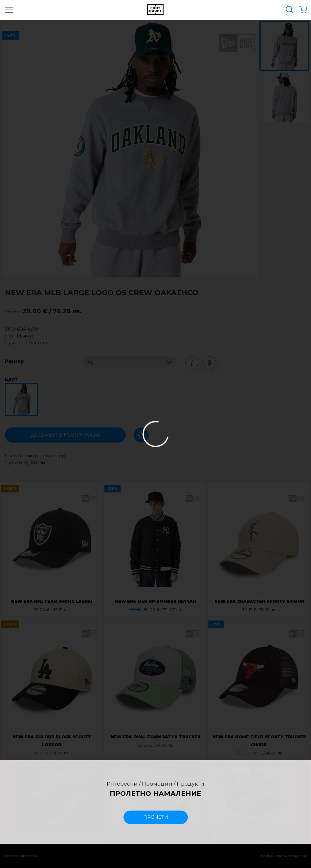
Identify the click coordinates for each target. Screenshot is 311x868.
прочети (156, 817)
